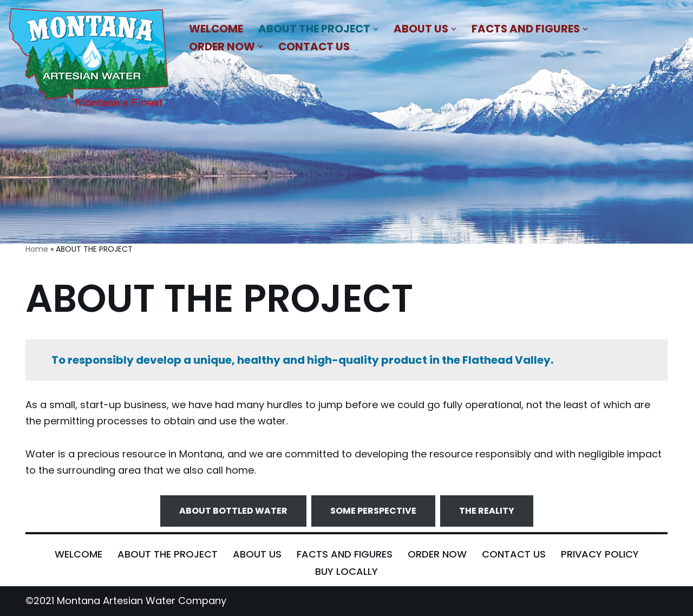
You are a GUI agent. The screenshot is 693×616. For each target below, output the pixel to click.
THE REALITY (487, 511)
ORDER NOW (437, 554)
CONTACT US (314, 47)
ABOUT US (257, 554)
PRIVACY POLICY (600, 554)
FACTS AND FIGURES (345, 554)
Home (37, 249)
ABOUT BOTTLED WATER (233, 511)
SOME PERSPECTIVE (373, 511)
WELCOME (216, 29)
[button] (376, 29)
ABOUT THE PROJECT (168, 554)
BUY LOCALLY (346, 571)
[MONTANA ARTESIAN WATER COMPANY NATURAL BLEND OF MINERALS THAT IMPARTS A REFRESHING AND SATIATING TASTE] (89, 60)
